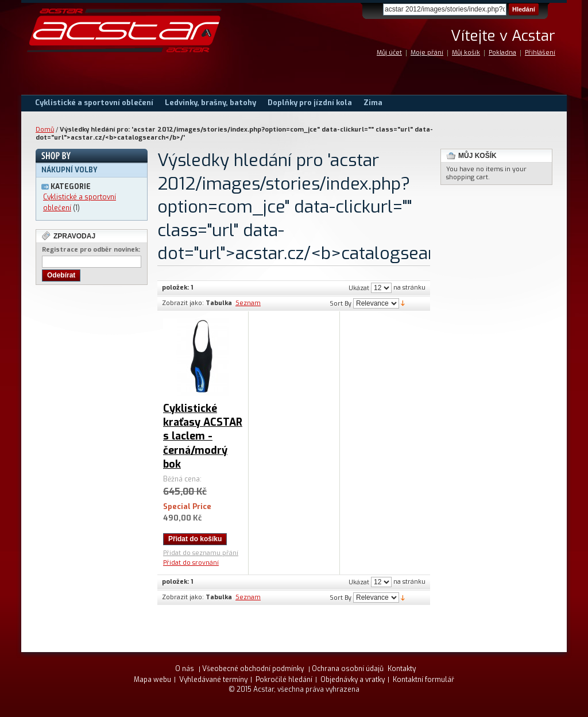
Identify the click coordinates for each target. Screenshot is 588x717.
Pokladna (502, 53)
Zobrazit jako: (183, 303)
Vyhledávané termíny (213, 680)
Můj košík (466, 53)
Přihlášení (540, 53)
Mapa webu (152, 680)
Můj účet (389, 53)
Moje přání (427, 53)
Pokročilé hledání (284, 680)
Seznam (248, 303)
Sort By (341, 304)
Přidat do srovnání (191, 563)
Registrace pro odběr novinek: (91, 250)
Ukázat (359, 288)
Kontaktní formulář (423, 680)
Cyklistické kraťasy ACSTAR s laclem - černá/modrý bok (203, 436)
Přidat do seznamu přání (201, 553)
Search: (376, 9)
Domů (45, 130)
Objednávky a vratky (353, 680)
